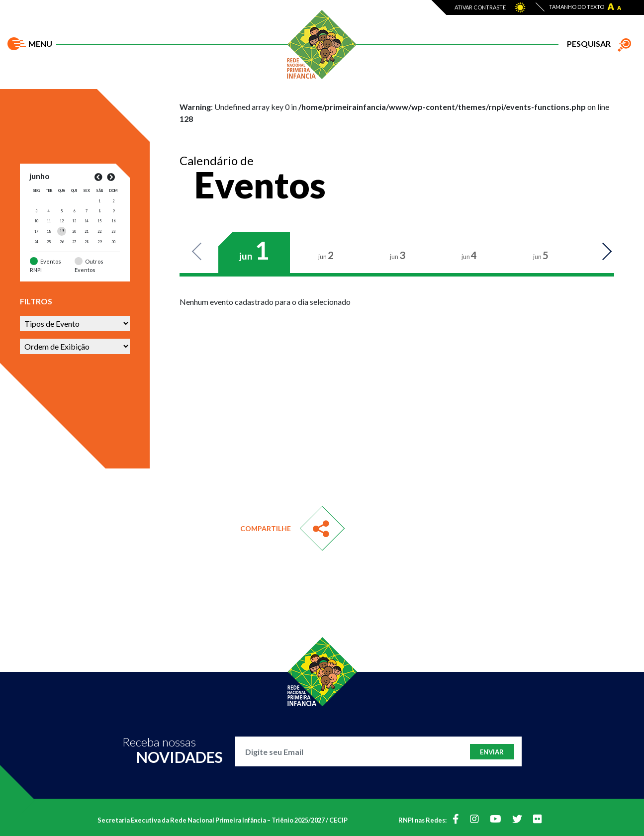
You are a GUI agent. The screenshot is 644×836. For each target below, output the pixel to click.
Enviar (492, 752)
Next (602, 252)
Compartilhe (266, 528)
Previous (202, 252)
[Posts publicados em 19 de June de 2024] (62, 231)
